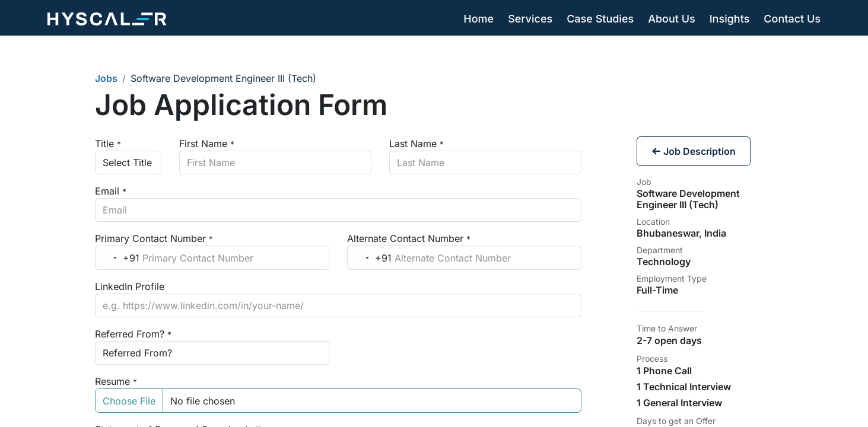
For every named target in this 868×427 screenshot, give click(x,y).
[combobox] (117, 257)
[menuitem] (478, 19)
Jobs (106, 78)
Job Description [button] (694, 151)
